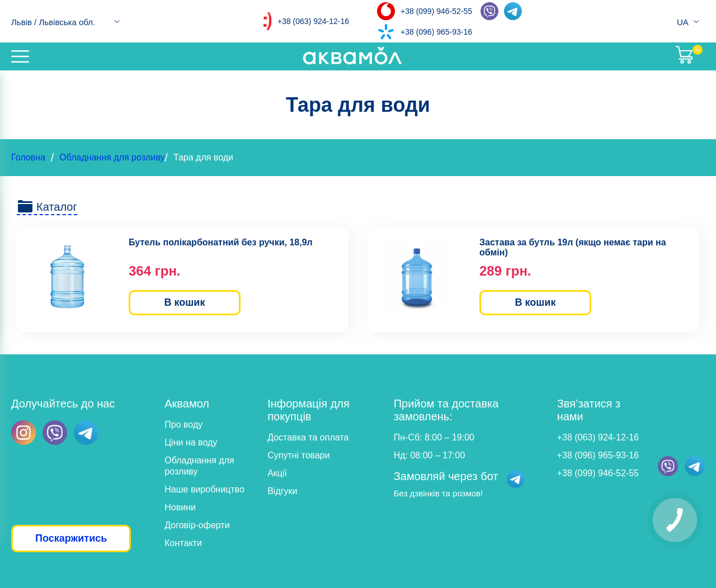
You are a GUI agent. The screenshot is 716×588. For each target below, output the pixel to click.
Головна (28, 157)
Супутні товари (298, 455)
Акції (277, 473)
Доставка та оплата (308, 437)
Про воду (183, 425)
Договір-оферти (197, 525)
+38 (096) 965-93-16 (436, 32)
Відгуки (282, 491)
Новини (180, 507)
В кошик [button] (185, 302)
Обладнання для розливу (112, 157)
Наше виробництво (204, 489)
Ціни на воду (191, 442)
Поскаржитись (71, 538)
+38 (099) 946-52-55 (436, 11)
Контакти (183, 543)
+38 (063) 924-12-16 (313, 21)
